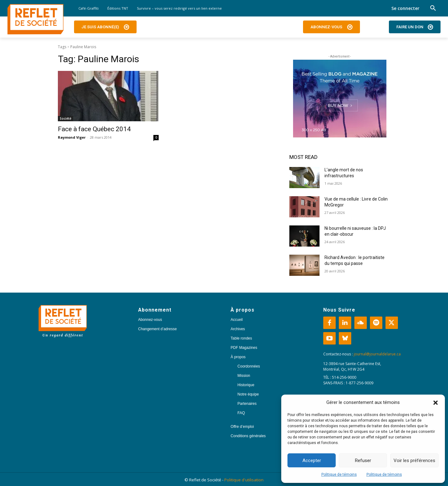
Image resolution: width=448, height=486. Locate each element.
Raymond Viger (72, 137)
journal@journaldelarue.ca (377, 354)
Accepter (312, 461)
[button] (436, 403)
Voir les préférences (414, 461)
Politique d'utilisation (244, 480)
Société (65, 118)
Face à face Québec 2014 (94, 129)
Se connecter (405, 8)
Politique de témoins (339, 474)
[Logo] (35, 19)
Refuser (363, 461)
